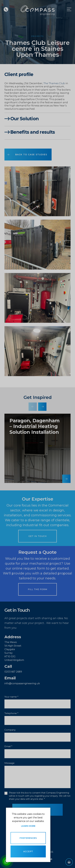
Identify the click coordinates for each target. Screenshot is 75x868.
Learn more (28, 826)
